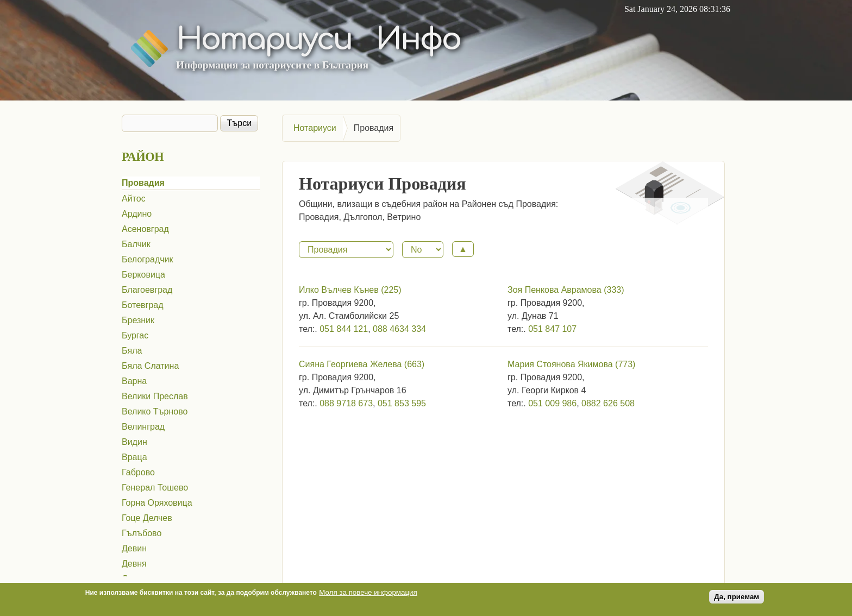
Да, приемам (737, 598)
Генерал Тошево (155, 488)
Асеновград (145, 229)
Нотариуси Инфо (318, 40)
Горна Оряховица (157, 503)
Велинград (143, 427)
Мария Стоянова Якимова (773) (571, 364)
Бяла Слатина (150, 366)
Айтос (134, 199)
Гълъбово (142, 533)
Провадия (143, 183)
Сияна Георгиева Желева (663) (362, 364)
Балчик (136, 244)
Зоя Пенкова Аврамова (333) (566, 290)
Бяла (132, 351)
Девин (134, 548)
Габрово (138, 472)
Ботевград (143, 305)
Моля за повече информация (368, 594)
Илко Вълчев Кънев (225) (350, 290)
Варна (134, 381)
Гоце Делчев (147, 518)
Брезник (138, 320)
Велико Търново (155, 411)
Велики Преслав (155, 396)
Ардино (137, 214)
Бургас (135, 335)
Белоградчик (148, 259)
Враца (134, 457)
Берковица (143, 275)
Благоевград (147, 290)
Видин (134, 442)
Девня (134, 564)
